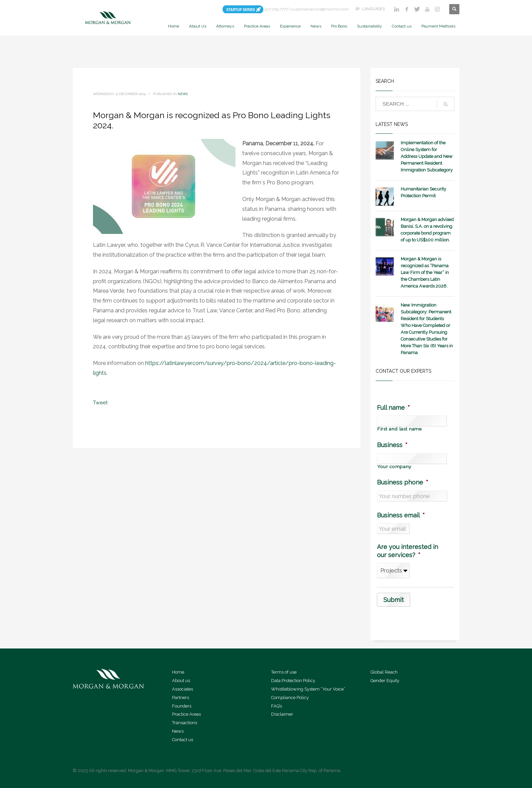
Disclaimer (282, 714)
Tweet (100, 403)
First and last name (400, 429)
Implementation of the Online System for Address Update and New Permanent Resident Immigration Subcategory (427, 156)
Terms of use (284, 672)
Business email (401, 515)
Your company (394, 467)
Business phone (403, 482)
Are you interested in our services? (407, 551)
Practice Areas (186, 714)
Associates (183, 689)
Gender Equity (385, 681)
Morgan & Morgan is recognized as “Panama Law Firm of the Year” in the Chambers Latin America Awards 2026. (425, 272)
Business (392, 445)
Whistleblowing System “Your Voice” (308, 689)
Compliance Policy (290, 698)
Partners (180, 698)
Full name (393, 408)
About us (181, 681)
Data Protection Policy (293, 681)
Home (178, 672)
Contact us (183, 740)
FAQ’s (277, 706)
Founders (182, 706)
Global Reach (384, 672)
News (183, 94)
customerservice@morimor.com (320, 9)
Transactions (185, 723)
